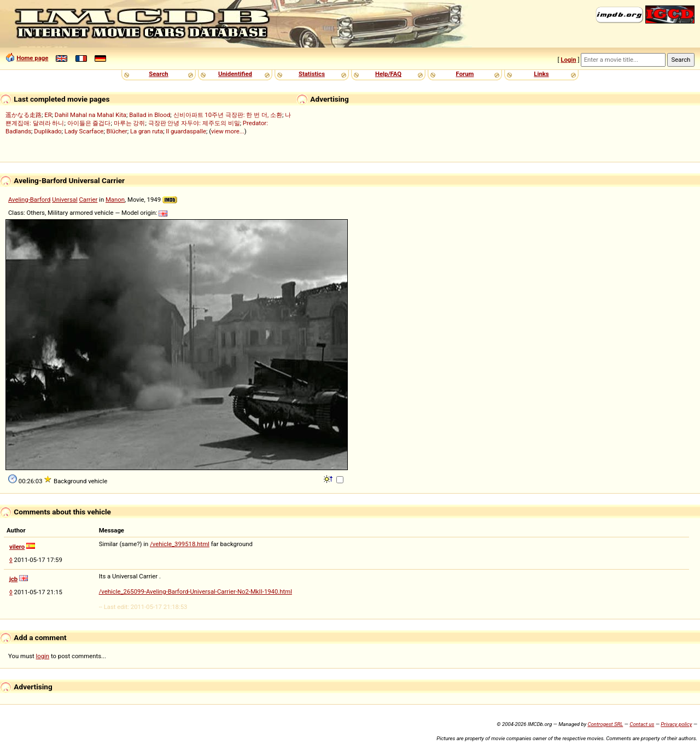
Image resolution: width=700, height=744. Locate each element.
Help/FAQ (388, 74)
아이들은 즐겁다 (89, 123)
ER (48, 115)
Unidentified (235, 74)
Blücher (117, 131)
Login (568, 60)
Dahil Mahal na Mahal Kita (91, 115)
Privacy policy (676, 724)
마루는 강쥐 (130, 123)
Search (158, 74)
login (43, 656)
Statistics (312, 74)
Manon (115, 200)
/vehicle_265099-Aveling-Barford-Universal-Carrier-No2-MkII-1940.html (196, 591)
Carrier (88, 200)
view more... (228, 131)
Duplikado (48, 131)
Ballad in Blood (150, 115)
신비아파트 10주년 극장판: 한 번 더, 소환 (228, 115)
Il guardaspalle (186, 131)
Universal (65, 200)
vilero (17, 547)
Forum (465, 74)
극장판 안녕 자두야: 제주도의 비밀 (194, 123)
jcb (13, 579)
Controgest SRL (605, 724)
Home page (32, 58)
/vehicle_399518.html (180, 544)
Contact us (642, 724)
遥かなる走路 (24, 115)
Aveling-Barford (29, 200)
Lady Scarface (84, 131)
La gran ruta (147, 131)
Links (541, 74)
